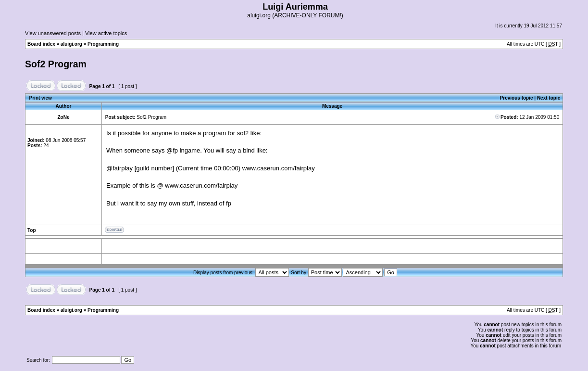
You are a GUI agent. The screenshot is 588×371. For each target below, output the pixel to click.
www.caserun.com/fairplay (279, 168)
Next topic (549, 98)
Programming (103, 44)
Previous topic (517, 98)
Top (32, 230)
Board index (41, 44)
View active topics (106, 33)
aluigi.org (71, 44)
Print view (41, 98)
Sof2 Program (56, 64)
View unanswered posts (53, 33)
